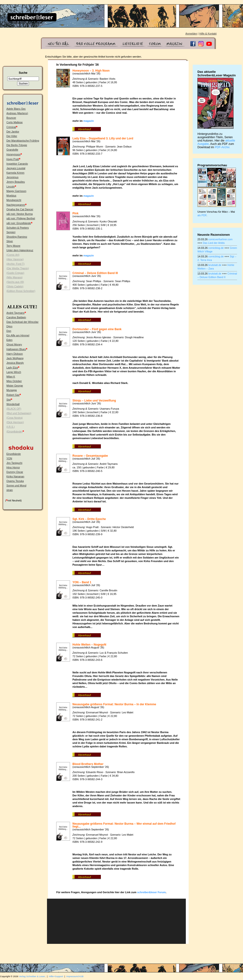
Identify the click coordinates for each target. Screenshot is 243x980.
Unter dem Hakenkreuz (20, 250)
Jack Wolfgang (15, 358)
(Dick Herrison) (15, 422)
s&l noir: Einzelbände (19, 223)
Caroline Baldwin (16, 317)
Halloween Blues (16, 349)
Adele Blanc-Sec (16, 109)
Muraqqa (12, 390)
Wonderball (13, 404)
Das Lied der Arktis (214, 243)
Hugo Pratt (13, 159)
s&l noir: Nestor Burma (20, 214)
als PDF (202, 215)
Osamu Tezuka (15, 481)
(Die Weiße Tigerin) (18, 268)
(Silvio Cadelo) (15, 286)
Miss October (14, 381)
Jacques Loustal (16, 168)
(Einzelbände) (14, 431)
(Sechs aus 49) (15, 282)
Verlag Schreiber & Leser (32, 976)
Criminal (11, 127)
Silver (10, 241)
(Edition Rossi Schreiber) (21, 291)
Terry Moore (13, 246)
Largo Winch (14, 372)
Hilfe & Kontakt (208, 34)
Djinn (9, 326)
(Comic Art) (13, 255)
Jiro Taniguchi (14, 463)
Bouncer (11, 118)
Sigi (9, 400)
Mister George (15, 386)
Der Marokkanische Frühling (23, 141)
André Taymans (15, 313)
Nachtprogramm (16, 205)
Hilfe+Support (56, 976)
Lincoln (11, 186)
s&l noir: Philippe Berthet (21, 218)
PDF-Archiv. (222, 147)
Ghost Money (14, 344)
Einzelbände (14, 454)
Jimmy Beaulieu (16, 182)
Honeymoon (13, 154)
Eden (9, 340)
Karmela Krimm (15, 173)
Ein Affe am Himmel (18, 335)
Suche (23, 73)
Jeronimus (12, 177)
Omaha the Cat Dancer (20, 209)
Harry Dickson (15, 354)
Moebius (11, 196)
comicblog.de (216, 248)
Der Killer (12, 136)
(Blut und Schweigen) (19, 413)
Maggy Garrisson (16, 191)
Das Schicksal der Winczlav (22, 322)
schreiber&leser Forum (151, 892)
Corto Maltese (14, 122)
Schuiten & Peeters (18, 228)
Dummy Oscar (15, 472)
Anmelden (191, 34)
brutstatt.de (215, 265)
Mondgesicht (14, 200)
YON (9, 458)
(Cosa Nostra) (14, 418)
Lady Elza (12, 367)
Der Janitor (13, 132)
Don (9, 331)
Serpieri (11, 232)
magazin (89, 121)
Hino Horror (13, 467)
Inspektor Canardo (17, 164)
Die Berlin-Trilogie (17, 145)
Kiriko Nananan (15, 476)
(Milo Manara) (14, 277)
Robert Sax (13, 395)
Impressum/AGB (75, 976)
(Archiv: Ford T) (15, 264)
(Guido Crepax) (15, 273)
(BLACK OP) (14, 409)
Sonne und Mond (16, 485)
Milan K (11, 377)
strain (10, 490)
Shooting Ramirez (17, 237)
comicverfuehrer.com (220, 239)
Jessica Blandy (15, 363)
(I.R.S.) (11, 427)
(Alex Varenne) (15, 259)
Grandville (12, 150)
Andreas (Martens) (17, 113)
